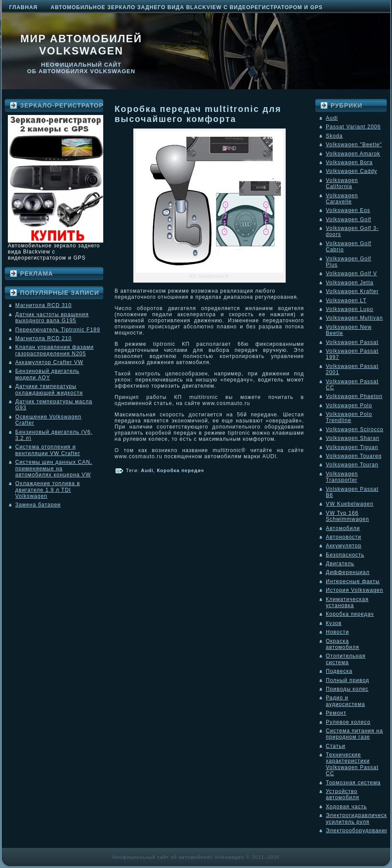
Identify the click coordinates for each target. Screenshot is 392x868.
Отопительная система (346, 659)
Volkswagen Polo (349, 405)
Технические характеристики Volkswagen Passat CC (352, 764)
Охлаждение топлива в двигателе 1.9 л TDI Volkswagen (48, 490)
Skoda (334, 136)
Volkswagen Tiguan (352, 447)
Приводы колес (347, 689)
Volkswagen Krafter (352, 291)
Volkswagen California (342, 183)
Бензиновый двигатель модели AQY (47, 374)
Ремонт (336, 713)
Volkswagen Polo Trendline (349, 417)
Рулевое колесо (348, 722)
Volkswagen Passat (352, 342)
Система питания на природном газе (354, 734)
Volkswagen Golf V (351, 274)
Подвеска (339, 671)
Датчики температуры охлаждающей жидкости (49, 389)
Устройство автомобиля (343, 794)
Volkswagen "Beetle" (354, 145)
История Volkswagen (355, 590)
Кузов (334, 623)
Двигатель (340, 564)
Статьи (336, 746)
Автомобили (343, 528)
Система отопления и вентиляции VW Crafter (48, 450)
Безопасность (345, 555)
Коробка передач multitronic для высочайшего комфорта (198, 114)
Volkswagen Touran (352, 465)
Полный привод (348, 680)
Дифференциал (348, 572)
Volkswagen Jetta (350, 283)
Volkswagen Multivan (354, 318)
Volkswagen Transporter (342, 477)
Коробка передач (180, 470)
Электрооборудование (357, 831)
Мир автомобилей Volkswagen (81, 45)
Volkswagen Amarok (353, 154)
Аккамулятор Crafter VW (49, 362)
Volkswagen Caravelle (342, 199)
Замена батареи (38, 505)
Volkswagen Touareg (354, 456)
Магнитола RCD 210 (44, 338)
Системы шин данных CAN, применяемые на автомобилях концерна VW (54, 468)
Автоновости (344, 537)
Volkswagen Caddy (351, 171)
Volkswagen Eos (348, 210)
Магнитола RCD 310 (44, 305)
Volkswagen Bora (349, 162)
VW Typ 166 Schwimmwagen (347, 516)
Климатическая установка (347, 602)
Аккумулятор (344, 546)
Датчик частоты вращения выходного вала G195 (52, 317)
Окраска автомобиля (343, 644)
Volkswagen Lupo (350, 309)
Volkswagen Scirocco (355, 429)
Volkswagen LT (346, 301)
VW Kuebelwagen (350, 504)
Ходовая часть (346, 807)
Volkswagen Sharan (353, 438)
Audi (147, 470)
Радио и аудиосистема (345, 701)
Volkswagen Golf (348, 220)
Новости (337, 632)
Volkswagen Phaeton (354, 396)
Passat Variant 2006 (353, 127)
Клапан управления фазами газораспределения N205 (54, 350)
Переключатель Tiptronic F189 (58, 330)
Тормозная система (353, 783)
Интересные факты (353, 581)
